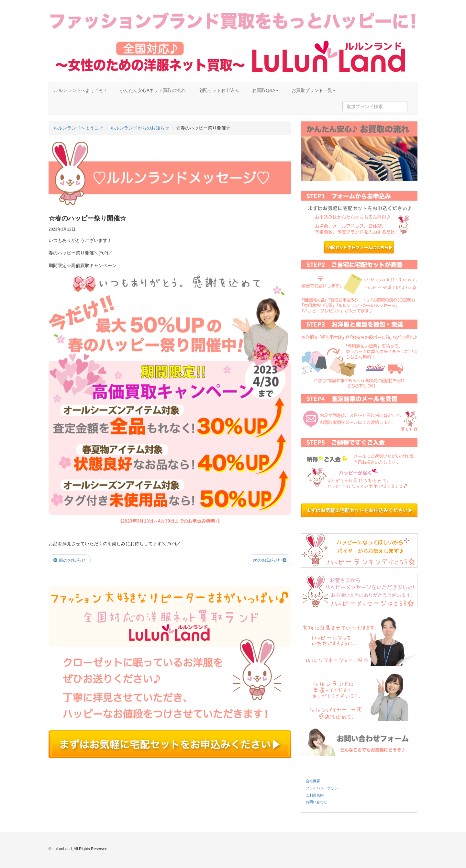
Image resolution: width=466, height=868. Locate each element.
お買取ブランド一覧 (314, 90)
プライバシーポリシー (324, 788)
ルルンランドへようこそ (78, 128)
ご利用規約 (315, 795)
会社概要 (313, 781)
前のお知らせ (70, 560)
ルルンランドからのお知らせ (140, 128)
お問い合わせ (316, 802)
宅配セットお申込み (219, 90)
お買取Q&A (265, 90)
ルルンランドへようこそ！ (81, 90)
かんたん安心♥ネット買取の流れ (152, 90)
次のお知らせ (270, 560)
